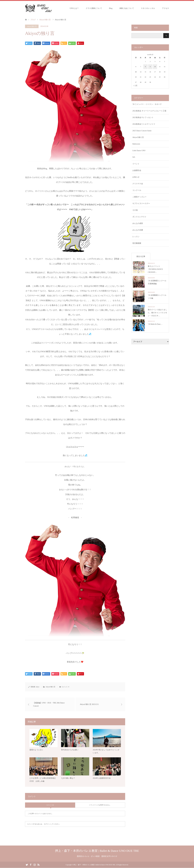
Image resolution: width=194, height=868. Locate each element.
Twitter (27, 865)
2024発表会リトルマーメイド (144, 124)
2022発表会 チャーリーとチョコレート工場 (149, 111)
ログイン (47, 824)
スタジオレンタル (148, 8)
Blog (111, 8)
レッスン (136, 237)
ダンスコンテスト (139, 217)
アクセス (165, 8)
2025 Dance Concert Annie (142, 131)
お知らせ (136, 177)
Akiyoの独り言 (32, 26)
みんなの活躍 (138, 230)
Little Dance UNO (139, 151)
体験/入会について (127, 8)
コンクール (137, 190)
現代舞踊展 (137, 243)
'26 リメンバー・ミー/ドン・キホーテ (147, 104)
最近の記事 (141, 256)
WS (134, 157)
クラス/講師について (94, 8)
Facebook (31, 865)
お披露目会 (137, 170)
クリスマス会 (138, 184)
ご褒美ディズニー (139, 197)
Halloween (136, 144)
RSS (38, 865)
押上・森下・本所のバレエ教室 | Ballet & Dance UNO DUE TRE (97, 851)
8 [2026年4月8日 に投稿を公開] (145, 67)
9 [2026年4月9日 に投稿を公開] (150, 67)
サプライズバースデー (141, 204)
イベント (136, 164)
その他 (135, 210)
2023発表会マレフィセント (143, 117)
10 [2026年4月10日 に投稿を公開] (155, 67)
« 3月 (135, 86)
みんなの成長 (138, 223)
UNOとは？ (74, 8)
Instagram (35, 865)
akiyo (38, 687)
